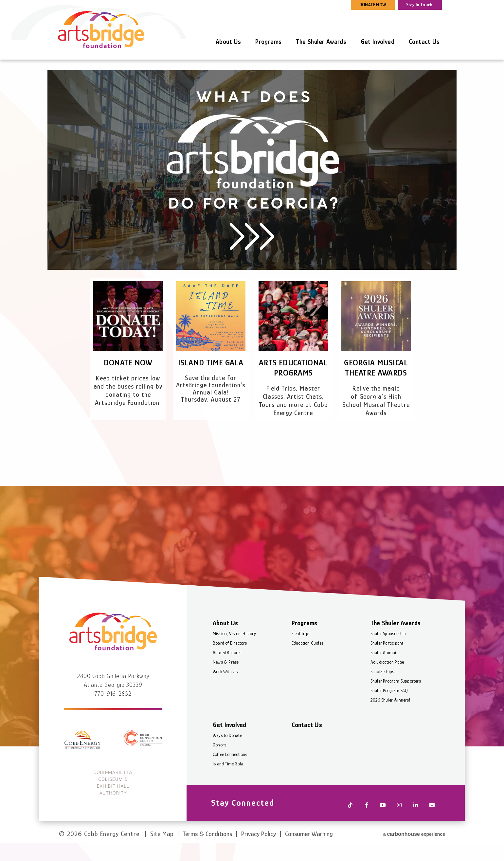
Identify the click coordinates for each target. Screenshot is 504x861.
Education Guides (307, 660)
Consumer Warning (309, 844)
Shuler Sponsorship (388, 651)
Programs (268, 42)
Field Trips (301, 651)
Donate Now (128, 363)
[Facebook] (367, 820)
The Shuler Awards (321, 42)
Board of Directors (230, 660)
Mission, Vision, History (234, 651)
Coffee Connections (230, 772)
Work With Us (225, 689)
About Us (228, 42)
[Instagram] (399, 820)
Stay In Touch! (420, 5)
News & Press (226, 679)
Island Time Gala (211, 363)
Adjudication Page (387, 679)
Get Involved (378, 42)
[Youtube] (383, 820)
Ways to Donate (227, 753)
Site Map (162, 844)
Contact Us (424, 42)
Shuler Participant (387, 660)
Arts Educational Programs (293, 373)
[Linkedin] (416, 820)
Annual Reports (227, 670)
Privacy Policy (259, 844)
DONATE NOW (373, 5)
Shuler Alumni (383, 670)
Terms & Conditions (207, 844)
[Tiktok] (350, 820)
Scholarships (382, 689)
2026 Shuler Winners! (390, 717)
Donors (219, 762)
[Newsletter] (432, 820)
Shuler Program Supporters (396, 698)
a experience (414, 843)
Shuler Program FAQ (389, 708)
